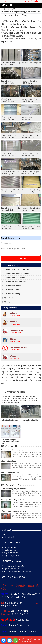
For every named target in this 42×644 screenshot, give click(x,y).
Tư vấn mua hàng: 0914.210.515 (13, 566)
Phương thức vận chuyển (10, 556)
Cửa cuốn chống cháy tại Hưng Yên (14, 511)
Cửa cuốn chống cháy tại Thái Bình (14, 500)
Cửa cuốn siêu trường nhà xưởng (16, 274)
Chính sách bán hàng (9, 547)
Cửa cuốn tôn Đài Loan (12, 286)
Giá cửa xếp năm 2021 (10, 420)
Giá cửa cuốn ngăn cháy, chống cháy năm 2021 (10, 442)
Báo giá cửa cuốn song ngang (12, 450)
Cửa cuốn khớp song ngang (14, 278)
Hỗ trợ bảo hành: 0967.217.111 (12, 569)
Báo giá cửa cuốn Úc (9, 461)
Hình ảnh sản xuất (8, 537)
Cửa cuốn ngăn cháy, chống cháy (16, 269)
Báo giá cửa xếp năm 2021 (11, 472)
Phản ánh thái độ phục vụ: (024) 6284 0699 (17, 572)
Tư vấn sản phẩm (11, 485)
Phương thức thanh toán (10, 553)
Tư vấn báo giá (10, 446)
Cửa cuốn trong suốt (12, 290)
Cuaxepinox (4, 2)
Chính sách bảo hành (9, 550)
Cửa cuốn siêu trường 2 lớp (31, 63)
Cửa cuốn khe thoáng (12, 294)
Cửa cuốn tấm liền (11, 298)
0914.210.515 (36, 1)
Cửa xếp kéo (9, 302)
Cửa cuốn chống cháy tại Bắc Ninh (14, 489)
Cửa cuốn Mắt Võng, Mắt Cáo (15, 282)
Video (4, 534)
